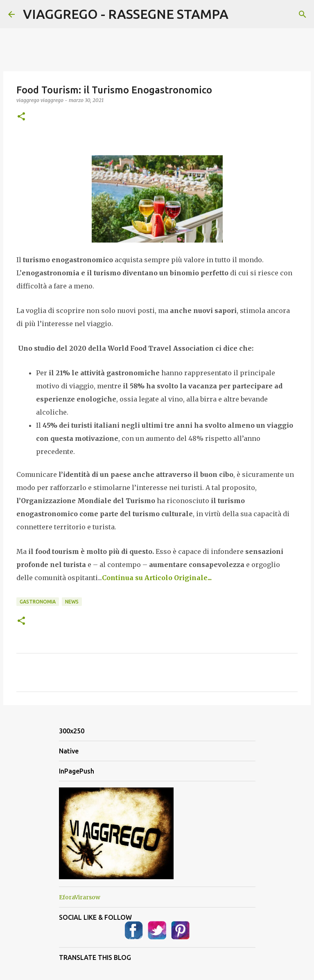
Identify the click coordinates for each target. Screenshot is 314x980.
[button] (21, 117)
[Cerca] (303, 14)
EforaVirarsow (80, 897)
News (72, 602)
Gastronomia (38, 602)
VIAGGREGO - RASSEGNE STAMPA (126, 14)
